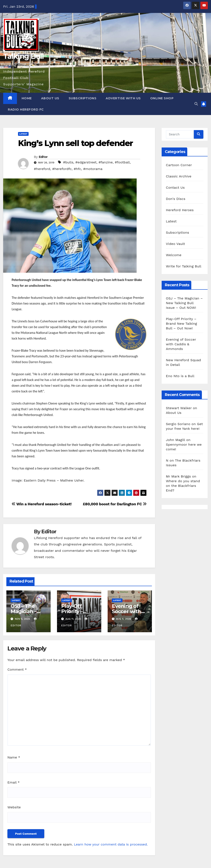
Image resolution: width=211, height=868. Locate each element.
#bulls (68, 162)
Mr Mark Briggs (178, 476)
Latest (23, 134)
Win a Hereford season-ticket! (42, 504)
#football (122, 162)
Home (27, 98)
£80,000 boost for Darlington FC (115, 504)
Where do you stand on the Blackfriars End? (183, 486)
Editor (43, 157)
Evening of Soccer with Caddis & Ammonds (181, 344)
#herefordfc (62, 169)
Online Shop (162, 98)
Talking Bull (24, 56)
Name (14, 757)
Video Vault (175, 244)
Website (14, 807)
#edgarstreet (86, 162)
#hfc (77, 169)
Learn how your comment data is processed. (111, 844)
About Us (50, 98)
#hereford (42, 169)
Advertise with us (123, 98)
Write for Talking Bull (184, 266)
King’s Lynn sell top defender (75, 143)
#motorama (93, 169)
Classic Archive (179, 176)
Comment (17, 669)
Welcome (174, 255)
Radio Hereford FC (26, 110)
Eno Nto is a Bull (180, 376)
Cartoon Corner (179, 165)
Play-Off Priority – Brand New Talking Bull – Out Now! (181, 324)
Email (14, 782)
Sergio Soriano (178, 424)
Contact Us (175, 188)
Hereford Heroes (180, 210)
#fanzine (106, 162)
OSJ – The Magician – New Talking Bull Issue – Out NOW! (184, 303)
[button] (196, 104)
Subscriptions (83, 98)
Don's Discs (176, 199)
